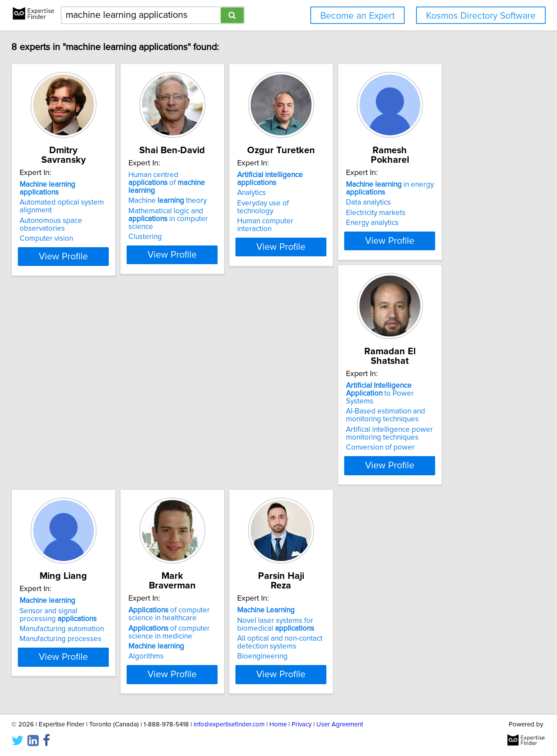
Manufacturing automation (198, 430)
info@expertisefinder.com (229, 724)
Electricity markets (447, 213)
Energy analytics (444, 223)
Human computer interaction (333, 215)
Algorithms (304, 447)
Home (278, 724)
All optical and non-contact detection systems (460, 433)
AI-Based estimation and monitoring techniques (65, 423)
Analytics (301, 195)
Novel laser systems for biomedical (456, 415)
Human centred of (206, 188)
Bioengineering (443, 447)
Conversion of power (60, 455)
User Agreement (340, 724)
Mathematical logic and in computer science (209, 217)
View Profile (81, 256)
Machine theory (195, 202)
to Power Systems (78, 405)
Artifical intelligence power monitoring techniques (69, 441)
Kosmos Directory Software (481, 16)
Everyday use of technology (332, 205)
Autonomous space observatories (81, 213)
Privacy (302, 724)
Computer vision (52, 223)
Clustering (173, 231)
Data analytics (440, 202)
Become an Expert (357, 16)
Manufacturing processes (197, 440)
